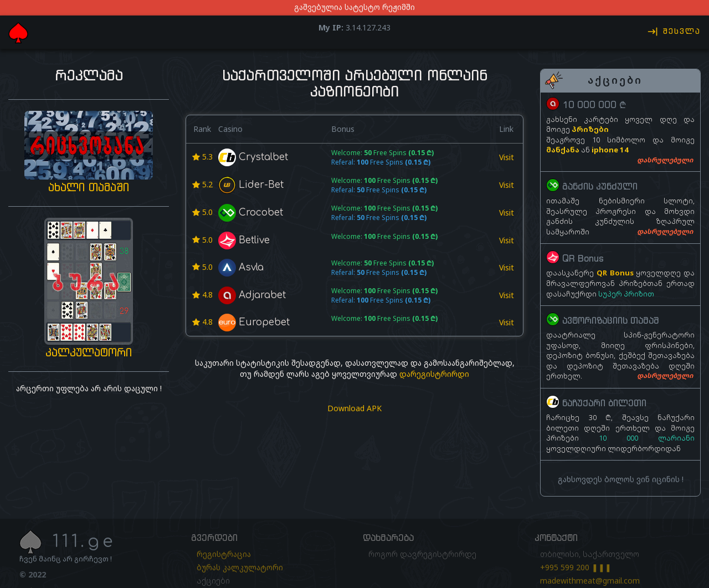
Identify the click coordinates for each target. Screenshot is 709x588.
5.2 (202, 184)
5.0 (202, 212)
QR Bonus (583, 259)
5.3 (202, 157)
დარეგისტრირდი (434, 374)
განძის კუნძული (600, 187)
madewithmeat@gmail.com (590, 581)
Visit (507, 157)
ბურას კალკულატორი (240, 567)
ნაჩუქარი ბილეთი (604, 403)
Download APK (354, 408)
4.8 (202, 295)
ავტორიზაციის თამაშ (611, 321)
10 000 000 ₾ (594, 105)
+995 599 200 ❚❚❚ (576, 567)
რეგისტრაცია (224, 554)
